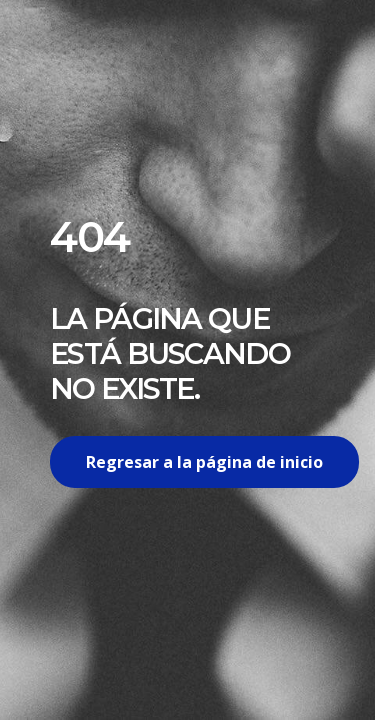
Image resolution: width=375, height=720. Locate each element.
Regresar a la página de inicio (204, 462)
